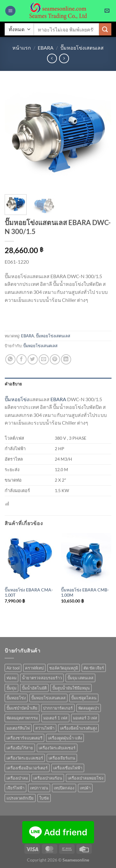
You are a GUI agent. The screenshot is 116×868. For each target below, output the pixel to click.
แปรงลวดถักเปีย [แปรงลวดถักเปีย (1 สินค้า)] (20, 798)
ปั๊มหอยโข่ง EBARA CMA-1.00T (29, 593)
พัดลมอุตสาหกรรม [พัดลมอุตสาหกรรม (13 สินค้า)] (22, 718)
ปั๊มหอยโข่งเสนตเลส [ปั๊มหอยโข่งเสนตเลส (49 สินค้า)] (48, 698)
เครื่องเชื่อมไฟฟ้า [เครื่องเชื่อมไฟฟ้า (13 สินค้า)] (68, 768)
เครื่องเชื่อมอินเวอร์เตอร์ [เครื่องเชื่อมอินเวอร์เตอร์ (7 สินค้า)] (27, 768)
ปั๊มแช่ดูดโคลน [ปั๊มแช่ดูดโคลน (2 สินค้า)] (84, 698)
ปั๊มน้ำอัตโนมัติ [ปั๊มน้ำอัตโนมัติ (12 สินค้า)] (34, 688)
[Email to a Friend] (44, 359)
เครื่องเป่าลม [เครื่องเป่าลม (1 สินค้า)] (17, 778)
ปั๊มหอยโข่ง (17, 399)
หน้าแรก (22, 48)
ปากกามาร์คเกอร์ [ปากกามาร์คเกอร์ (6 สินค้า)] (58, 708)
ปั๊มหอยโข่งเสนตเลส (40, 346)
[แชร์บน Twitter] (33, 359)
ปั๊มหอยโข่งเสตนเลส (82, 48)
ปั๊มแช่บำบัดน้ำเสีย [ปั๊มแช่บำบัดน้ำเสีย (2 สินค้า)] (22, 708)
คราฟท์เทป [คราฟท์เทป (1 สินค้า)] (34, 668)
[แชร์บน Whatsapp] (10, 359)
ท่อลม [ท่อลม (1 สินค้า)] (11, 678)
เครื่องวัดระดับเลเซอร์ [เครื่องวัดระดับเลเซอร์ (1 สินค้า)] (57, 748)
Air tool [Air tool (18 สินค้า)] (13, 668)
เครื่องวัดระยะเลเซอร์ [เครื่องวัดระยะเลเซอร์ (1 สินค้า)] (25, 758)
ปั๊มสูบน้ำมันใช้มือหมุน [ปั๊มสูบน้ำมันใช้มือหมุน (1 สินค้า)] (71, 688)
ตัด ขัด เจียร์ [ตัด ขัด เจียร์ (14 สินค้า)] (94, 668)
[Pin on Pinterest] (55, 359)
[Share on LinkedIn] (66, 359)
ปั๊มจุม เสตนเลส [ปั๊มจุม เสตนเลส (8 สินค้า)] (80, 678)
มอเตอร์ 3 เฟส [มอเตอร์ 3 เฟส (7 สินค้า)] (85, 718)
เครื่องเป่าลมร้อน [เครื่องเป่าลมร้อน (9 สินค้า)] (48, 778)
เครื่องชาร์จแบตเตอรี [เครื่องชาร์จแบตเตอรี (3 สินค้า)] (24, 738)
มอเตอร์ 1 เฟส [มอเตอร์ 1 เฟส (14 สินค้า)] (55, 718)
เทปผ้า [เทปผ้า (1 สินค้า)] (85, 788)
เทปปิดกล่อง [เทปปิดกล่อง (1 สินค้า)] (64, 788)
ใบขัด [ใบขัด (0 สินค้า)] (44, 798)
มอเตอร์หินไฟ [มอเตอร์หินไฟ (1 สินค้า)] (18, 728)
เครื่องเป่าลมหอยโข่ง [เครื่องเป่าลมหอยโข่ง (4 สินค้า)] (86, 778)
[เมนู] (10, 11)
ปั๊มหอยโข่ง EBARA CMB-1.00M (85, 593)
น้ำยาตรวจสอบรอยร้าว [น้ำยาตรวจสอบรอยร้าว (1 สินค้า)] (42, 678)
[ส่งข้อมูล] (105, 29)
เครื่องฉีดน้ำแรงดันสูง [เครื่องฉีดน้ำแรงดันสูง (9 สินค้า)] (78, 728)
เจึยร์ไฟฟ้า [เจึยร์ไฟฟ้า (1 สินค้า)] (15, 788)
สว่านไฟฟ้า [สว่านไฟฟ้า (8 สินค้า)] (45, 728)
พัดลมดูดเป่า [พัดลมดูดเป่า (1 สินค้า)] (89, 708)
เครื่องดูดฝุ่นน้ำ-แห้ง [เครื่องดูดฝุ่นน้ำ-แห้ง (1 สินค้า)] (65, 738)
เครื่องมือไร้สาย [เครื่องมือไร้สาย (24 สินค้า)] (20, 748)
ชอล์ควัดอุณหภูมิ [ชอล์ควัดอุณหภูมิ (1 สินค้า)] (64, 668)
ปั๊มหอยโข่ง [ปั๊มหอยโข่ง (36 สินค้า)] (16, 698)
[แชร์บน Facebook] (21, 359)
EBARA (46, 48)
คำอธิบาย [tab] (13, 384)
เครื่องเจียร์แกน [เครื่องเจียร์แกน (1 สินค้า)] (62, 758)
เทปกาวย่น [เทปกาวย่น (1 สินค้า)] (39, 788)
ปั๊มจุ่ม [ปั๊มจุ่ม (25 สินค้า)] (11, 688)
